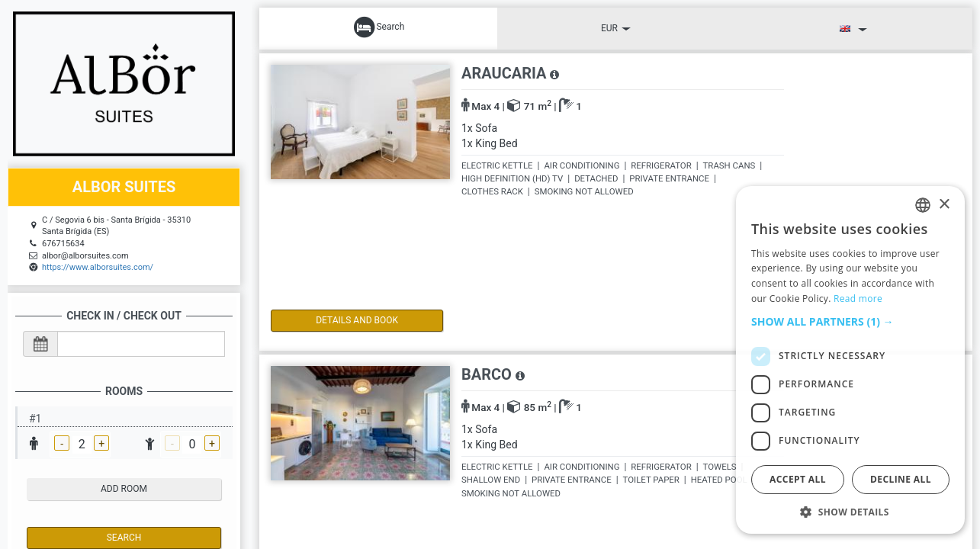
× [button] (944, 205)
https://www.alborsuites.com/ (98, 267)
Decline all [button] (901, 479)
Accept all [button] (798, 479)
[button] (850, 322)
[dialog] (850, 360)
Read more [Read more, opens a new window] (858, 299)
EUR (616, 28)
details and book (336, 320)
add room (124, 489)
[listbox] (923, 205)
